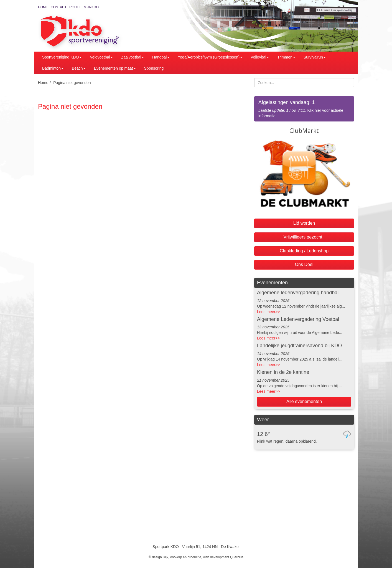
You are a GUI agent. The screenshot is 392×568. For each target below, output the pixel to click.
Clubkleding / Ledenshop (304, 251)
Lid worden (304, 223)
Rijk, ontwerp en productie (182, 557)
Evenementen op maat (115, 68)
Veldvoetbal (101, 57)
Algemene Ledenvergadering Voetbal (298, 319)
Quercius (237, 557)
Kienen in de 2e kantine (283, 372)
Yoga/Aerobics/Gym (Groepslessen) (210, 57)
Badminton (53, 68)
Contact (59, 7)
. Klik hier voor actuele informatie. (304, 109)
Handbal (161, 57)
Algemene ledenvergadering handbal (298, 293)
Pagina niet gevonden (72, 83)
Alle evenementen (304, 401)
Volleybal (260, 57)
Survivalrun (315, 57)
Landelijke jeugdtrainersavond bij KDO (299, 346)
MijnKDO (91, 7)
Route (75, 7)
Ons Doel (304, 264)
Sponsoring (154, 68)
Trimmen (286, 57)
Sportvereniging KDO (62, 57)
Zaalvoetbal (133, 57)
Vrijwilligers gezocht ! (304, 237)
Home (43, 7)
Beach (79, 68)
